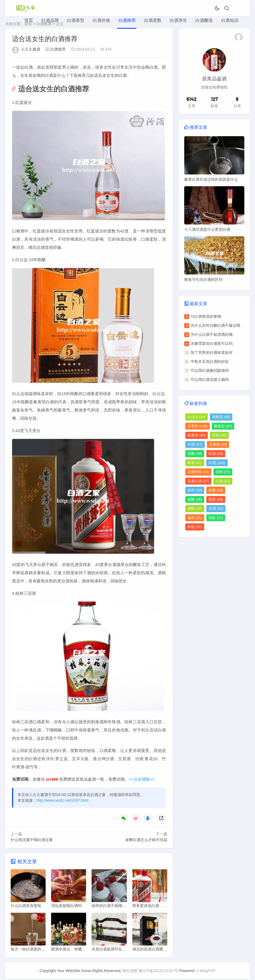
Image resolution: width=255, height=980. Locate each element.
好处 (195, 527)
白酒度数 (153, 20)
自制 (223, 472)
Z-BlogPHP (206, 972)
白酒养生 (178, 20)
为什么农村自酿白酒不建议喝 (215, 325)
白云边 (197, 417)
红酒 (216, 453)
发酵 (195, 499)
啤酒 (195, 463)
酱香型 (223, 426)
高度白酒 (198, 481)
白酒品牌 (50, 20)
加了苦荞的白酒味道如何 (212, 352)
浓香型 (197, 426)
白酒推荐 (127, 20)
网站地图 (130, 972)
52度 (217, 463)
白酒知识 (230, 20)
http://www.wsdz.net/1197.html (62, 800)
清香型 (221, 417)
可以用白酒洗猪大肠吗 (210, 380)
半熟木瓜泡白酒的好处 (210, 361)
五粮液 (218, 444)
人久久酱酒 (31, 49)
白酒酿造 (204, 20)
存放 (219, 435)
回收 (216, 518)
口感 (223, 481)
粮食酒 (197, 435)
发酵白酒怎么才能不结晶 (146, 840)
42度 (216, 508)
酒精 (195, 508)
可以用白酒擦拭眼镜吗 (210, 371)
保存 (195, 490)
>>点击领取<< (142, 779)
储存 (195, 518)
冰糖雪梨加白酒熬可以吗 (212, 343)
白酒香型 (76, 20)
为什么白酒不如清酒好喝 (212, 334)
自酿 (195, 453)
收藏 (216, 490)
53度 (195, 444)
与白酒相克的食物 (206, 316)
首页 (29, 20)
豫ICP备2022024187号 (158, 972)
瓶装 (216, 499)
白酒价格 (101, 20)
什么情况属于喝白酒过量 (32, 840)
